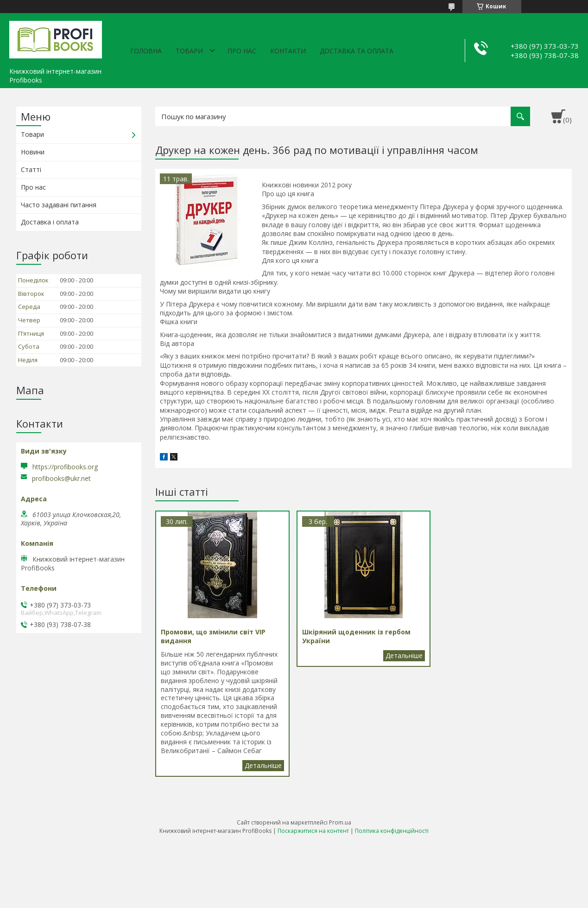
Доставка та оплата (357, 51)
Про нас (242, 51)
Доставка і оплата (50, 222)
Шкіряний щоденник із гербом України (404, 656)
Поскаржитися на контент (313, 831)
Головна (146, 51)
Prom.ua (340, 822)
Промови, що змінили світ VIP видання (263, 766)
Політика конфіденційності (392, 831)
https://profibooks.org (65, 467)
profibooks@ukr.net (61, 479)
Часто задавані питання (59, 205)
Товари (189, 51)
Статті (31, 169)
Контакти (288, 51)
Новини (33, 152)
